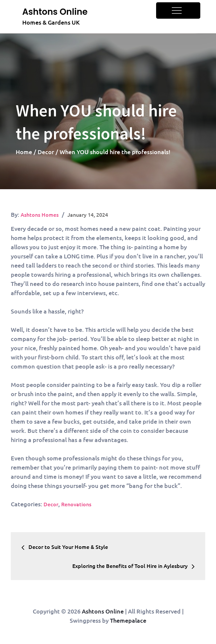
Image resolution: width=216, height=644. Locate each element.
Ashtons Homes (40, 214)
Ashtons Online (55, 12)
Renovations (76, 504)
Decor (51, 504)
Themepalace (128, 620)
